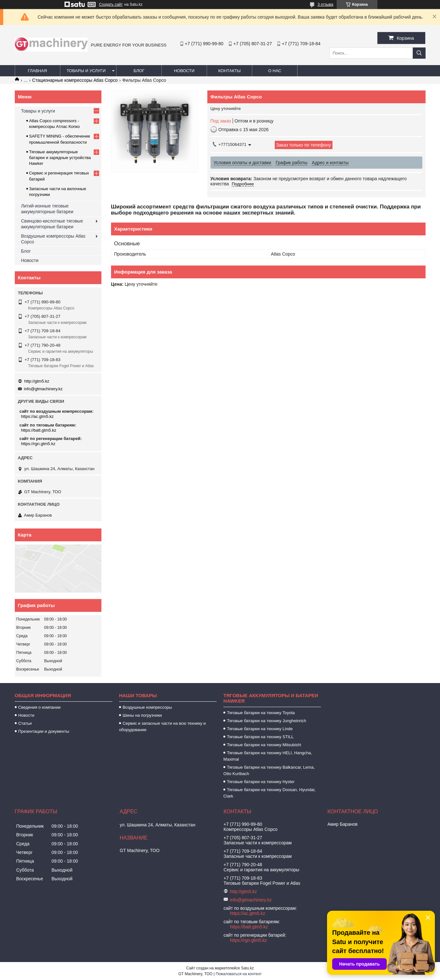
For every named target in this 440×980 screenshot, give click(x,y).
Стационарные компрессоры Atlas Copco (75, 80)
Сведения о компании (39, 707)
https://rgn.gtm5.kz (38, 444)
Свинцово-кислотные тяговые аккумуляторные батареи (52, 224)
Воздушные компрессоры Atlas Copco (53, 239)
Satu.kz (247, 968)
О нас (275, 71)
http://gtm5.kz (37, 381)
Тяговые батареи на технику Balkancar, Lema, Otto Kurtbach (269, 770)
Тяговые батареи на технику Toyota (261, 713)
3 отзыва (326, 4)
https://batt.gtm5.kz (39, 430)
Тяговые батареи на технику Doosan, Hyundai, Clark (270, 793)
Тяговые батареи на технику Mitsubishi (264, 745)
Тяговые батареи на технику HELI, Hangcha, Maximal (268, 756)
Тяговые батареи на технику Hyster (261, 782)
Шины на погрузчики (142, 715)
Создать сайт (111, 4)
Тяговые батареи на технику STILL (260, 737)
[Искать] (419, 53)
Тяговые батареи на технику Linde (260, 729)
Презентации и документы (44, 731)
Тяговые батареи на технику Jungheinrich (267, 721)
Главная (38, 71)
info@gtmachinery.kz (43, 389)
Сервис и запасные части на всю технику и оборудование (162, 727)
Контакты (229, 71)
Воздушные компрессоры (147, 707)
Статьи (25, 723)
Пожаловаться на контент (239, 974)
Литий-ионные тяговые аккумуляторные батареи (47, 209)
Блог (139, 71)
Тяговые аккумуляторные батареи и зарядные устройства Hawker (60, 158)
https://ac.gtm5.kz (38, 416)
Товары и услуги (86, 71)
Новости (184, 71)
